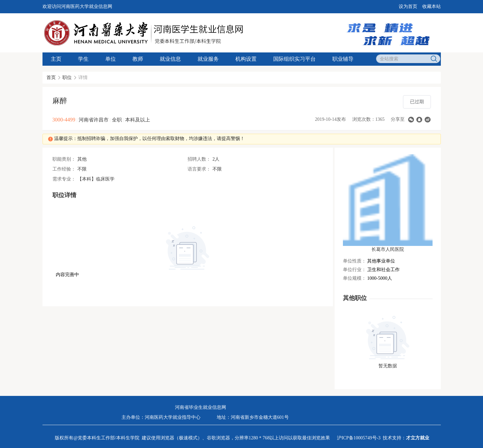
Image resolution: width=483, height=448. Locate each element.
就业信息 (170, 59)
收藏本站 (432, 6)
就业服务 (208, 59)
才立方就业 (418, 438)
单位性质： (355, 261)
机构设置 (246, 59)
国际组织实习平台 (294, 59)
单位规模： (355, 278)
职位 (67, 77)
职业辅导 (343, 59)
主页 (56, 59)
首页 (51, 77)
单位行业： (355, 270)
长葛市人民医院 (388, 249)
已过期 (417, 102)
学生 (83, 59)
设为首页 (408, 6)
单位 (111, 59)
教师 (138, 59)
